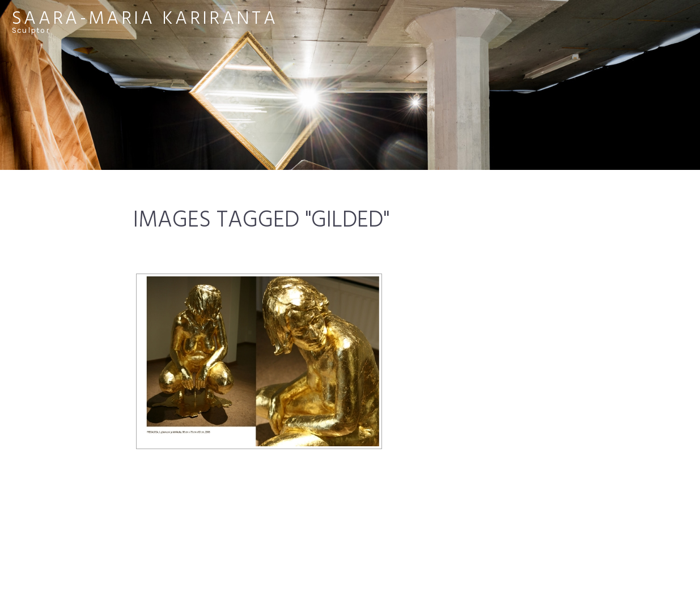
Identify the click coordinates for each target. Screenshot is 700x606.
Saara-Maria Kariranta (145, 19)
